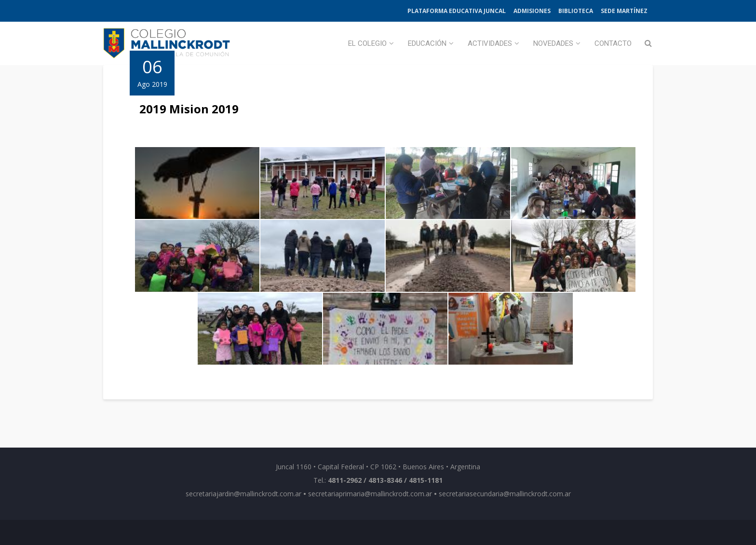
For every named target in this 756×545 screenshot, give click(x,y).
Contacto (613, 43)
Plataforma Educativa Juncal (457, 11)
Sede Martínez (624, 11)
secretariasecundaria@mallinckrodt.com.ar (505, 494)
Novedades (553, 43)
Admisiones (532, 11)
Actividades (490, 43)
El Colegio (367, 43)
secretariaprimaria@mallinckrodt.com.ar (370, 494)
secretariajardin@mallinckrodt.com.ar (243, 494)
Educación (427, 43)
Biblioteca (576, 11)
